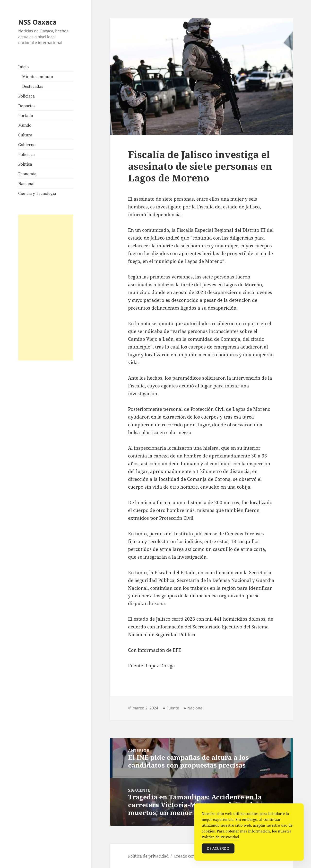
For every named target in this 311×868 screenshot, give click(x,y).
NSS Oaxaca (37, 22)
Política (25, 164)
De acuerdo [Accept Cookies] (218, 849)
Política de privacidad (148, 856)
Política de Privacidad (220, 838)
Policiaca (26, 96)
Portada (26, 116)
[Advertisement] (46, 287)
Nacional (26, 184)
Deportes (27, 106)
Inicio (23, 67)
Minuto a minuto (38, 77)
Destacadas (33, 86)
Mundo (25, 125)
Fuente (173, 708)
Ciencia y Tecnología (37, 193)
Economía (27, 174)
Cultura (25, 135)
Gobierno (27, 145)
